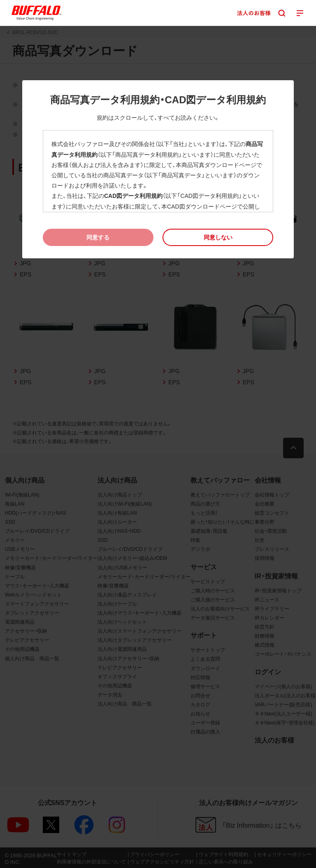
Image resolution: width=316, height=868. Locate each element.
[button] (218, 237)
